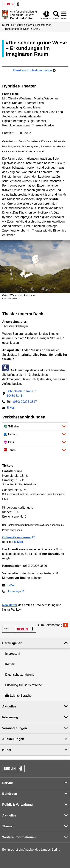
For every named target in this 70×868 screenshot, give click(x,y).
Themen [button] (8, 826)
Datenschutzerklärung (20, 675)
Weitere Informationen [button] (19, 837)
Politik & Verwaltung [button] (17, 805)
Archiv (37, 29)
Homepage (14, 592)
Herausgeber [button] (12, 643)
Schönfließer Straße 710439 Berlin (21, 393)
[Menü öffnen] (64, 15)
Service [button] (8, 783)
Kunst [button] (7, 750)
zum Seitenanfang (50, 625)
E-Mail (11, 408)
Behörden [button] (10, 794)
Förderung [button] (10, 717)
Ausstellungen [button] (13, 739)
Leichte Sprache (18, 696)
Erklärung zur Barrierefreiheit (24, 685)
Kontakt (10, 664)
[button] (35, 426)
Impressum (13, 654)
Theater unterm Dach (17, 29)
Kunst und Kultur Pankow (17, 25)
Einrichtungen (43, 25)
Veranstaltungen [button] (15, 728)
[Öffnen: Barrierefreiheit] (46, 15)
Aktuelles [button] (9, 706)
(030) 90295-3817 (25, 402)
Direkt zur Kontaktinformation (34, 70)
